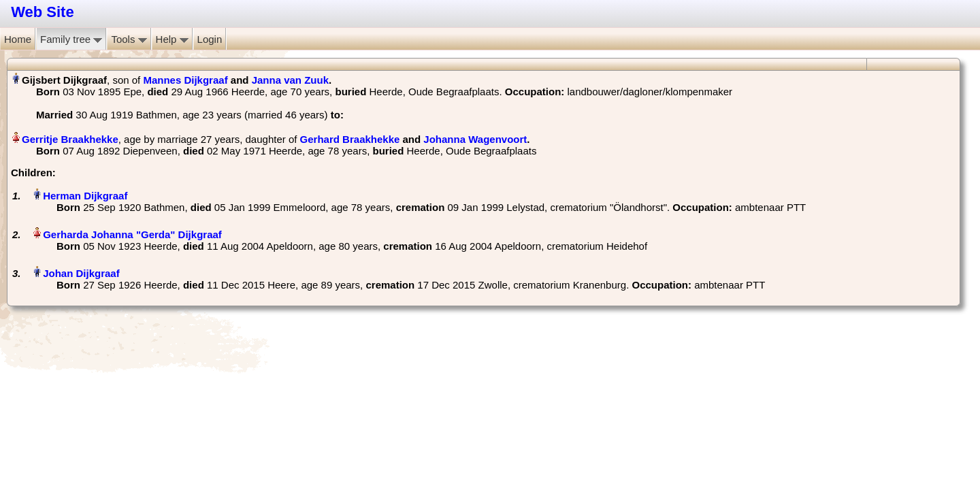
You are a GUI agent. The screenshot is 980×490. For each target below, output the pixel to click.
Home (18, 39)
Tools (129, 39)
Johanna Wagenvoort (475, 139)
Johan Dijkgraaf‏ (81, 273)
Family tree (71, 39)
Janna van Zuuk (290, 80)
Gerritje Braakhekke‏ (70, 139)
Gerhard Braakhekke (350, 139)
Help (172, 39)
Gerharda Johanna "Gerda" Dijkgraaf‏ (132, 234)
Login (210, 39)
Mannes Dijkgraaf (185, 80)
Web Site (43, 12)
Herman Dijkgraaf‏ (85, 196)
